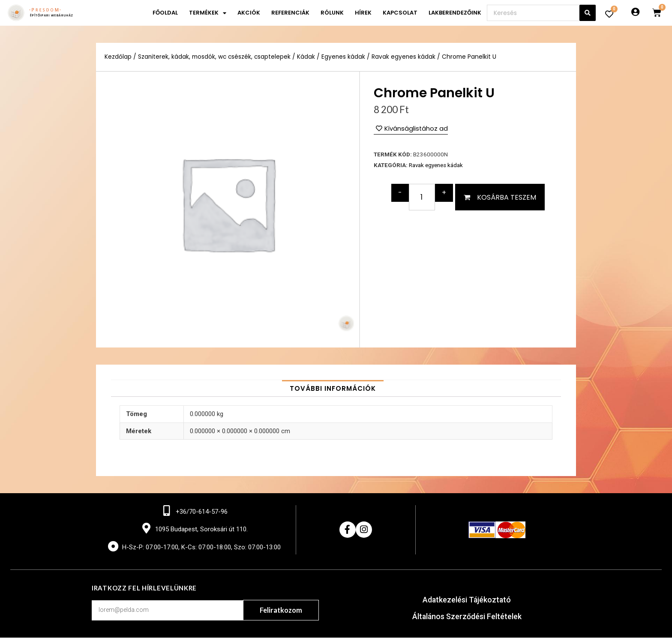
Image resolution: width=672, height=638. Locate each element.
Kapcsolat (400, 13)
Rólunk (332, 13)
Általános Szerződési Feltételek (467, 617)
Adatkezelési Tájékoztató (467, 601)
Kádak (308, 57)
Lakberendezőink (455, 13)
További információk (333, 388)
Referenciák (290, 13)
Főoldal (165, 13)
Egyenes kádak (345, 57)
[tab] (333, 388)
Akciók (249, 13)
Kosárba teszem (507, 197)
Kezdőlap (118, 57)
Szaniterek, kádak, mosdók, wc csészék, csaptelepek (215, 57)
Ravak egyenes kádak (406, 57)
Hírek (363, 13)
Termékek (208, 13)
